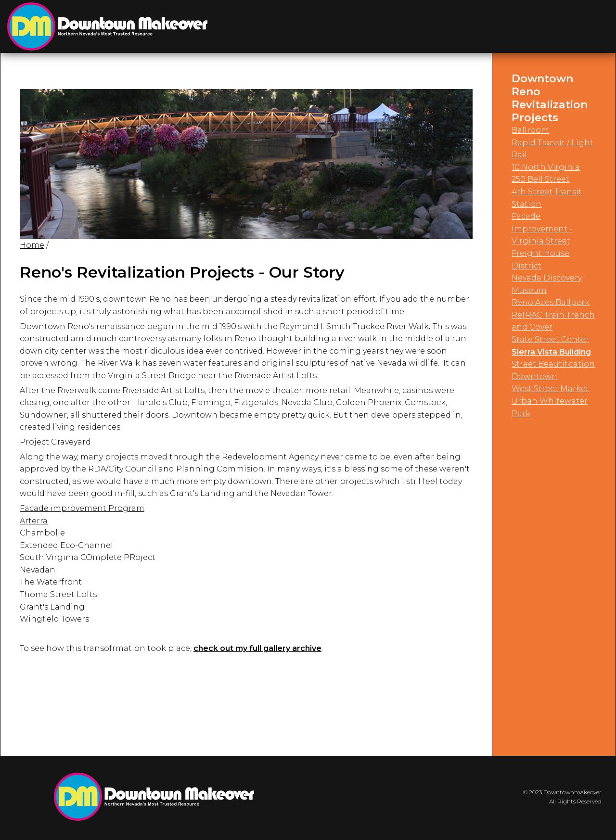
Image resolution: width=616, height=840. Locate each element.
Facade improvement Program (82, 508)
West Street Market (550, 388)
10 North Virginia (546, 167)
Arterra (34, 521)
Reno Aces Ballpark (551, 302)
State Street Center (550, 339)
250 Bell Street (540, 179)
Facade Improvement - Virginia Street (542, 229)
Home (32, 245)
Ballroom (530, 130)
